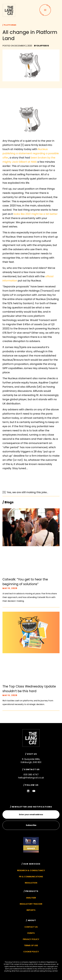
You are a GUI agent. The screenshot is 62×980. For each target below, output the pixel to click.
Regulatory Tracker (31, 904)
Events (31, 933)
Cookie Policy (31, 952)
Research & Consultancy (31, 870)
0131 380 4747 (31, 775)
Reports (31, 910)
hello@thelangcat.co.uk (31, 778)
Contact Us (31, 927)
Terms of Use (31, 945)
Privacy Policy (31, 939)
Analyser (31, 898)
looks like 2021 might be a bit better (35, 214)
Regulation (31, 883)
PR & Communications (31, 877)
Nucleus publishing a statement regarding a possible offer (31, 153)
